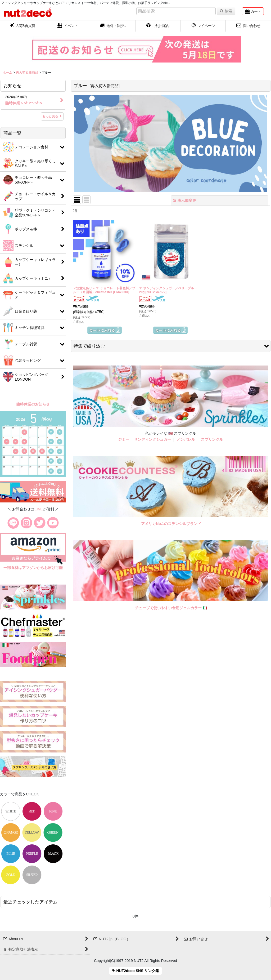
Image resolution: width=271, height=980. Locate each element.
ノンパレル (186, 439)
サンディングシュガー (152, 439)
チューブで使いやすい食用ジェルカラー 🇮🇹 (171, 608)
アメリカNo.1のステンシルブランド (171, 524)
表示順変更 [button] (184, 201)
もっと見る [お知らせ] (52, 116)
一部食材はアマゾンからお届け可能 (33, 568)
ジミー (124, 439)
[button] (113, 26)
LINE (39, 509)
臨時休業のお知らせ (33, 404)
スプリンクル (212, 439)
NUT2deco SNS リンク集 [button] (136, 971)
